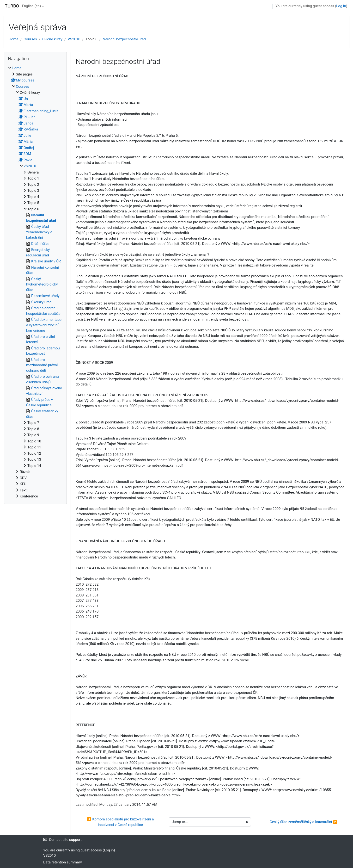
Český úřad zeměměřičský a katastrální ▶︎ (304, 822)
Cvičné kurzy (52, 39)
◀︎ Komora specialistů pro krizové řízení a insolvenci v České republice (121, 822)
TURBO (12, 6)
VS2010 (74, 39)
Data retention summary (63, 862)
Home (13, 39)
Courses (30, 39)
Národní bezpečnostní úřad (124, 39)
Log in (341, 6)
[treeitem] (35, 282)
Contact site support (62, 840)
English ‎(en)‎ (31, 6)
